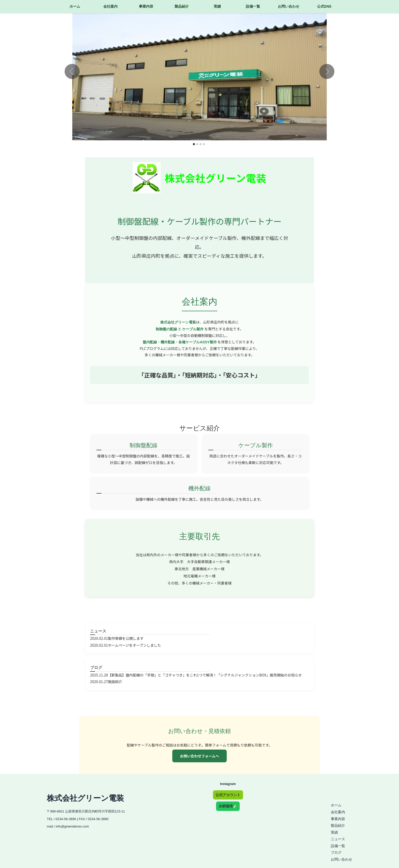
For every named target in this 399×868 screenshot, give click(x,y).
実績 (217, 6)
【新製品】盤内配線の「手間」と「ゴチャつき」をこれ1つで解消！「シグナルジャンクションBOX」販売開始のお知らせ (205, 675)
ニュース (98, 631)
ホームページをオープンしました (134, 645)
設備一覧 (253, 6)
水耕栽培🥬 (228, 806)
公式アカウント (228, 795)
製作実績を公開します (126, 638)
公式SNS (324, 6)
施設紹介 (115, 682)
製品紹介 (182, 6)
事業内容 (146, 6)
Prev (72, 71)
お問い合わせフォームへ (199, 756)
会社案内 (110, 6)
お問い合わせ (289, 6)
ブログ (96, 667)
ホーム (75, 6)
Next (327, 71)
